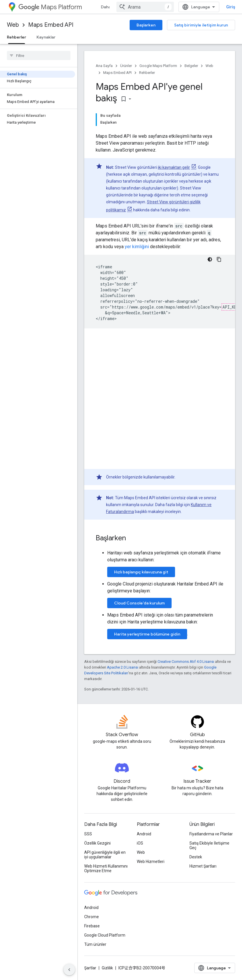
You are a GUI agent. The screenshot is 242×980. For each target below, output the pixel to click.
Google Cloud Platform (105, 935)
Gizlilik (107, 968)
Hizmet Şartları (203, 866)
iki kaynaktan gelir (174, 167)
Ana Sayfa (104, 66)
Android (144, 834)
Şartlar (90, 968)
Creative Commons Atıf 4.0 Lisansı (186, 662)
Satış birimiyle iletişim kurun (201, 25)
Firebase (92, 926)
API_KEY (231, 307)
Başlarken (146, 25)
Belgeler (191, 66)
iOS (140, 843)
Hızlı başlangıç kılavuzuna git (141, 572)
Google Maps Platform (158, 66)
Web (13, 25)
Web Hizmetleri (151, 862)
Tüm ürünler (95, 944)
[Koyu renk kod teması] (210, 259)
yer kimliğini (137, 247)
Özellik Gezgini (97, 843)
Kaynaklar (46, 37)
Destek (196, 857)
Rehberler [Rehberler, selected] (17, 37)
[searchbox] (39, 55)
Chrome (92, 917)
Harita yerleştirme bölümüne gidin (147, 634)
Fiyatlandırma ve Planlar (211, 834)
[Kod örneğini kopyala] (219, 259)
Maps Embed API (51, 25)
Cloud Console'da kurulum (139, 603)
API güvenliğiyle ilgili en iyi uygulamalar (105, 855)
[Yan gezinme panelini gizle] (69, 970)
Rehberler (147, 73)
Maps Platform (50, 7)
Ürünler (126, 66)
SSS (88, 834)
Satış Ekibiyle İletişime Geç (209, 845)
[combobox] (145, 7)
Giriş (231, 7)
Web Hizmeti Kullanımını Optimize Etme (106, 868)
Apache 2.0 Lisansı (123, 667)
